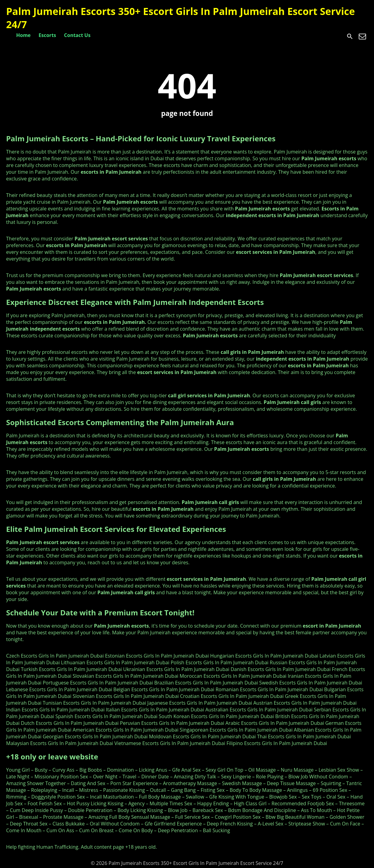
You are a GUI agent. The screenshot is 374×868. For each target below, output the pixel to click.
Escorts (47, 35)
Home (23, 35)
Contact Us (77, 35)
